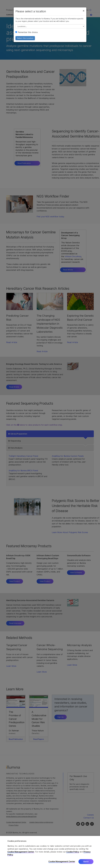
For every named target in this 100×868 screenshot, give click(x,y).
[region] (50, 852)
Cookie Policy (73, 852)
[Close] (84, 11)
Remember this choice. (27, 32)
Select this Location (25, 38)
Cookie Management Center (21, 852)
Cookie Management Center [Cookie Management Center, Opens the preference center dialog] (62, 862)
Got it (86, 862)
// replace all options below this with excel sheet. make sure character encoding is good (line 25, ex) (50, 26)
